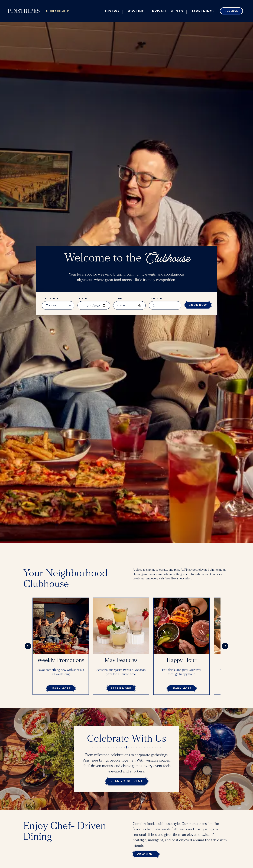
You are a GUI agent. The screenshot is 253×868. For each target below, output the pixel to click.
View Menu (146, 854)
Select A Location (58, 11)
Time (118, 298)
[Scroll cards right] (225, 646)
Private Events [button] (168, 11)
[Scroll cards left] (28, 646)
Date (83, 298)
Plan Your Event (127, 781)
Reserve (231, 11)
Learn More (61, 688)
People (156, 298)
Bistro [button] (112, 11)
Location (51, 298)
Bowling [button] (135, 11)
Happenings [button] (203, 11)
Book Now (198, 305)
